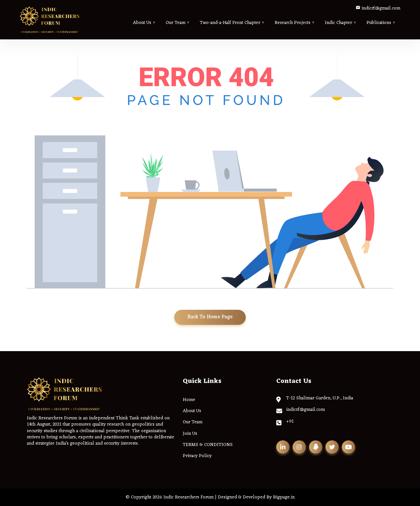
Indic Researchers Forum (189, 497)
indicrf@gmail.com (378, 8)
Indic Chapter (338, 23)
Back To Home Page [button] (210, 317)
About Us (142, 23)
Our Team (176, 23)
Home (189, 400)
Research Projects (293, 23)
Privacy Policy (197, 456)
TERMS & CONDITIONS (208, 445)
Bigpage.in (284, 497)
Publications (379, 23)
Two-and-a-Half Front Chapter (230, 23)
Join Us (190, 434)
